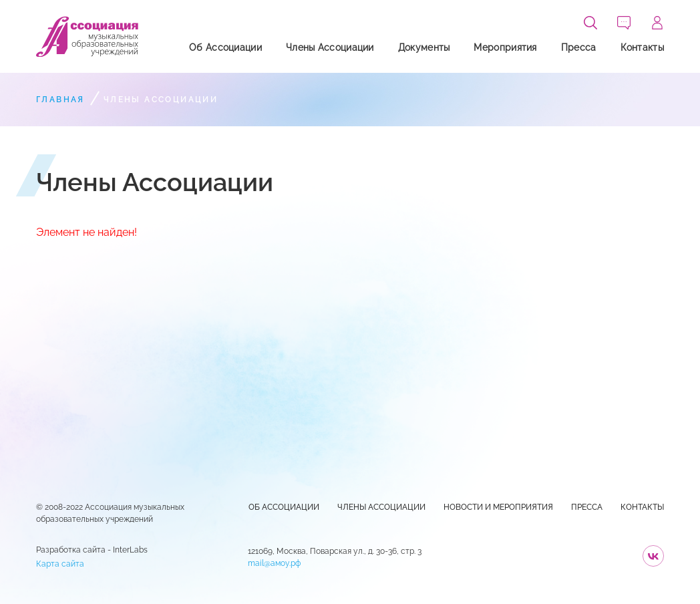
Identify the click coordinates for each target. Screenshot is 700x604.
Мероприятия (505, 47)
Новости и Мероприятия (498, 507)
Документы (424, 47)
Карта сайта (60, 564)
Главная (60, 100)
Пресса (579, 47)
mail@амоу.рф (274, 563)
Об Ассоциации (225, 47)
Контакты (642, 47)
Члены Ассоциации (330, 47)
